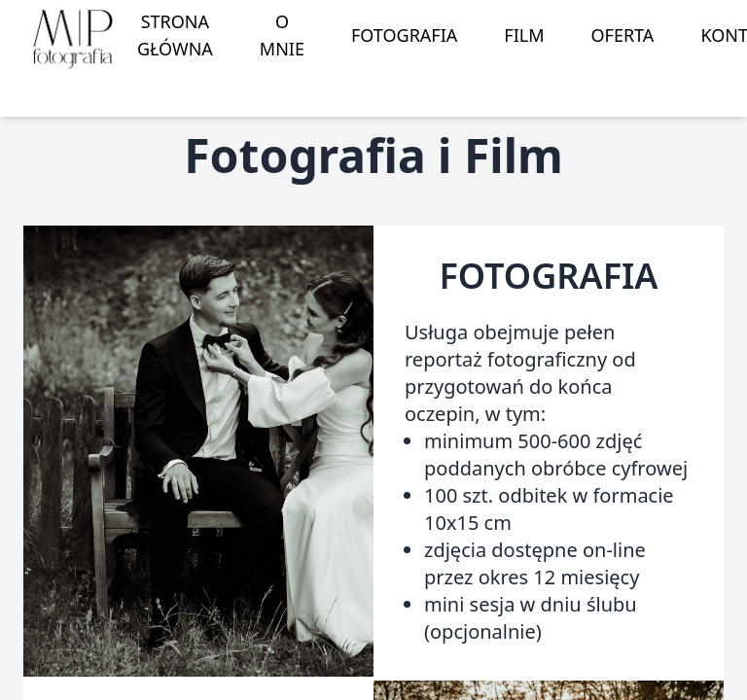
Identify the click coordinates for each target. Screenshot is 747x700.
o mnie (282, 35)
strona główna (175, 35)
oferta (623, 35)
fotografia (404, 35)
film (524, 35)
